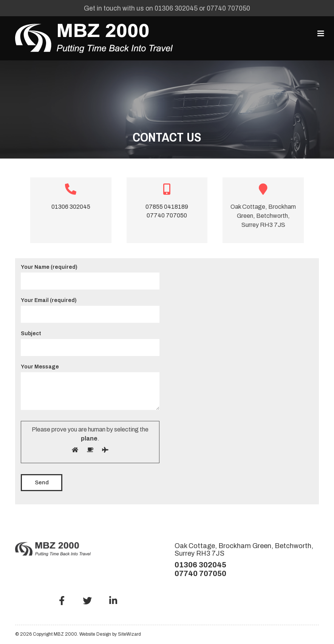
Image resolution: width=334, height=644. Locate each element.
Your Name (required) (90, 274)
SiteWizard (129, 634)
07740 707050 (228, 8)
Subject (90, 340)
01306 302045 (176, 8)
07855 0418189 (167, 207)
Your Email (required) (90, 307)
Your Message (90, 387)
